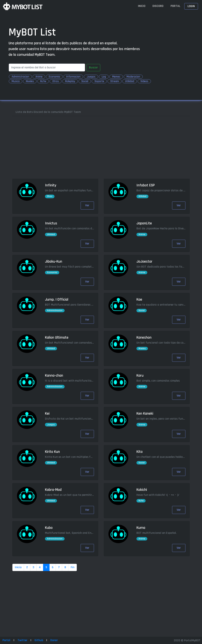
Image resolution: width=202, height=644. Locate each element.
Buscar (93, 68)
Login (191, 6)
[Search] (47, 68)
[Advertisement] (101, 147)
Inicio (142, 6)
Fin (73, 567)
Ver (87, 205)
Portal (175, 6)
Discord (158, 6)
